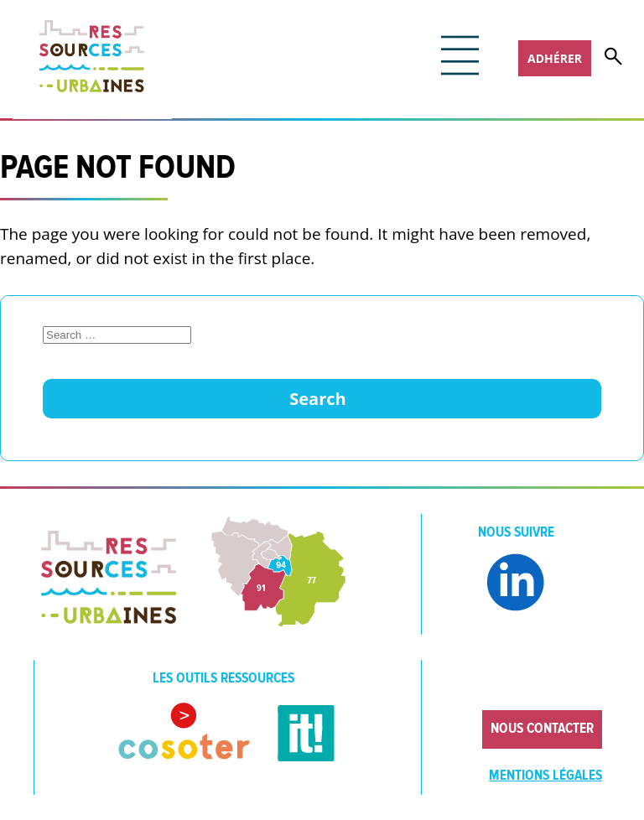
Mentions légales (545, 776)
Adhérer (555, 58)
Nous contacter (542, 729)
